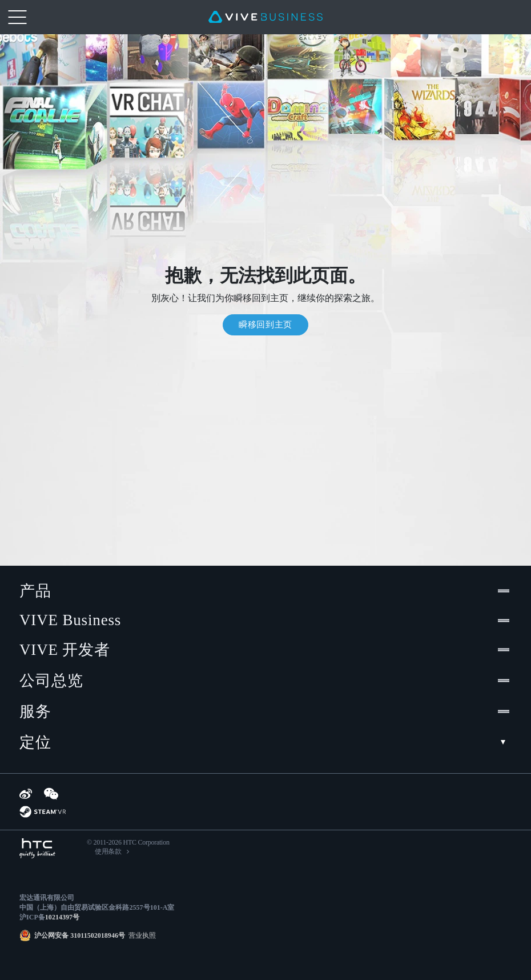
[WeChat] (51, 794)
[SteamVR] (43, 812)
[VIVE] (265, 17)
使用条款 (108, 851)
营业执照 (140, 935)
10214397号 (62, 917)
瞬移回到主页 (265, 325)
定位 (265, 742)
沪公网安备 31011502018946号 (80, 935)
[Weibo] (26, 794)
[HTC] (37, 848)
